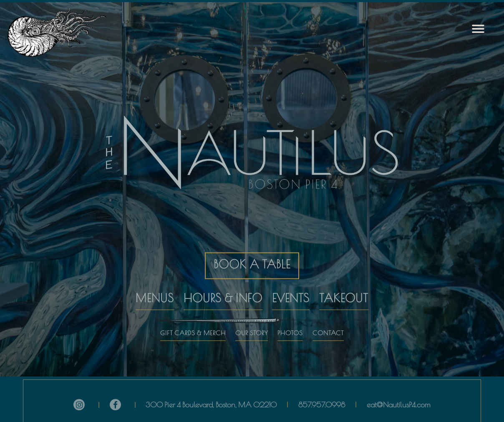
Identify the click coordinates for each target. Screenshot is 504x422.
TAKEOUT (344, 292)
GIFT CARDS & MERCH (193, 327)
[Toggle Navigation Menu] (478, 29)
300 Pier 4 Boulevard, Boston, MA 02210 (211, 403)
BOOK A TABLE (252, 259)
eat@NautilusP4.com (399, 403)
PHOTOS (290, 327)
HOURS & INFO (223, 292)
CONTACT (328, 327)
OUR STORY (252, 327)
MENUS (155, 292)
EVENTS (291, 292)
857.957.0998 (322, 403)
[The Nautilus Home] (63, 32)
